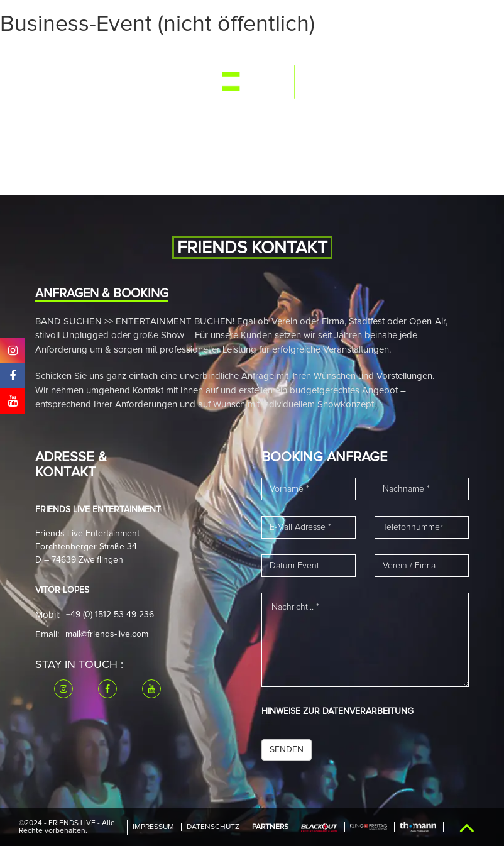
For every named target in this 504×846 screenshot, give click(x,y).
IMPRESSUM (153, 827)
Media (141, 58)
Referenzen (77, 119)
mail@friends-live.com (107, 634)
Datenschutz (213, 827)
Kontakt (202, 119)
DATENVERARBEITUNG (368, 711)
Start (59, 58)
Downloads (144, 119)
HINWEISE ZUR (337, 711)
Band (178, 58)
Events (100, 58)
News (212, 58)
